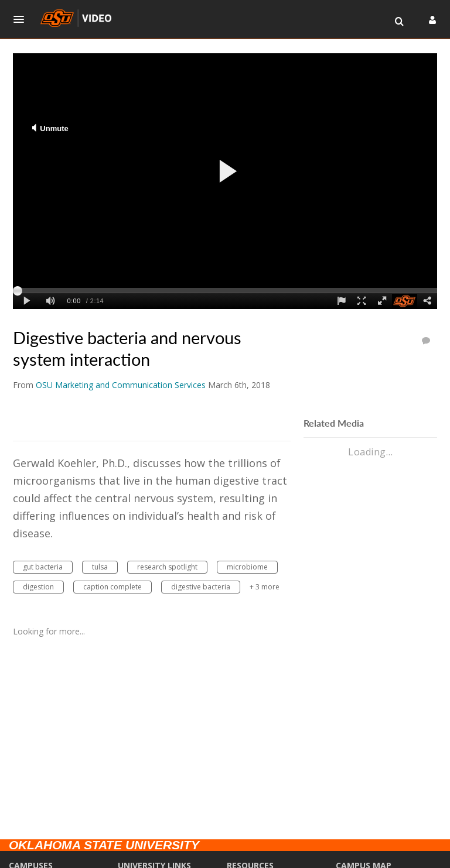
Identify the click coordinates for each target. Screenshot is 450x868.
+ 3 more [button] (265, 587)
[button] (22, 19)
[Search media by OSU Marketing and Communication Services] (121, 385)
